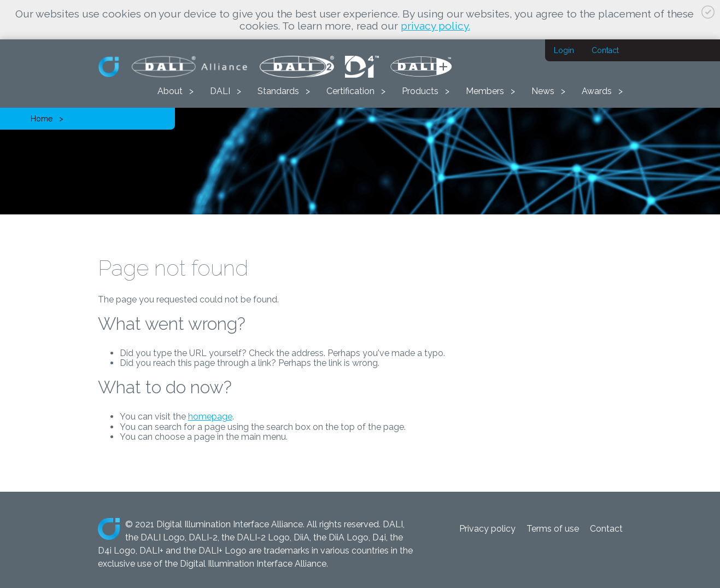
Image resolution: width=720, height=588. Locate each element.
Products (420, 91)
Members (485, 91)
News (543, 91)
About (170, 91)
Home (42, 119)
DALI (220, 91)
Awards (597, 91)
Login (564, 50)
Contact (605, 50)
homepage (210, 417)
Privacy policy (487, 529)
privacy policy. (435, 26)
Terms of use (553, 529)
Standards (278, 91)
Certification (350, 91)
